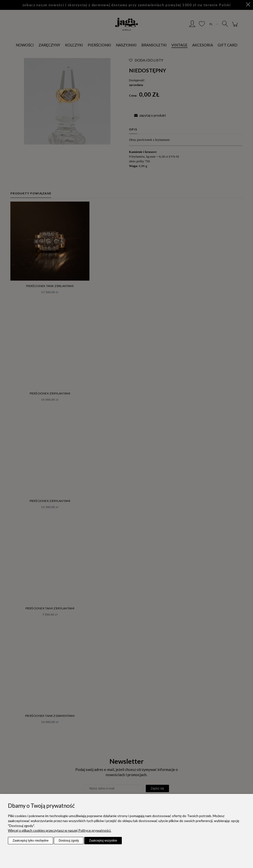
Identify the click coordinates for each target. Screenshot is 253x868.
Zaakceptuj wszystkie (103, 841)
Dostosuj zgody (69, 841)
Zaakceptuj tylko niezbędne (31, 841)
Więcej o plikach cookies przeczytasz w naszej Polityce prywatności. (60, 830)
